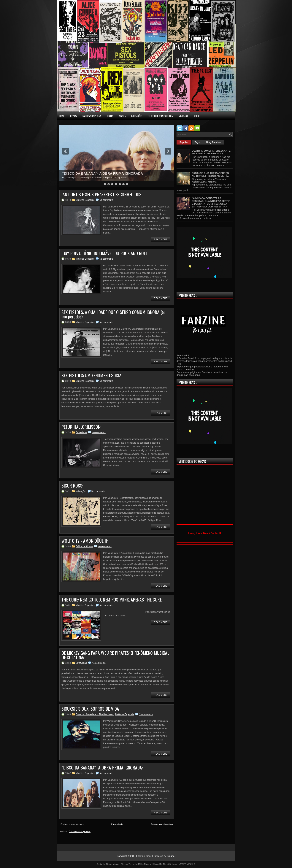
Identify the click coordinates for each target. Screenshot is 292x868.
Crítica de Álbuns (84, 546)
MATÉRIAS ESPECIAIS (92, 116)
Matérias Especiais (85, 200)
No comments (106, 200)
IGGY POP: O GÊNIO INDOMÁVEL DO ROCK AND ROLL (104, 253)
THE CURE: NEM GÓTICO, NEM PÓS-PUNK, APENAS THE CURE (112, 599)
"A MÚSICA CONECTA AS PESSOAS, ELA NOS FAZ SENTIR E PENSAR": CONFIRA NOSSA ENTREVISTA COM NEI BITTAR (211, 202)
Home (62, 116)
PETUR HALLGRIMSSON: (81, 427)
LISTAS (110, 116)
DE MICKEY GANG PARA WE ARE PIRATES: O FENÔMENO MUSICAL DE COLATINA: (115, 655)
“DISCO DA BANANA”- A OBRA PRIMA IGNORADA (103, 174)
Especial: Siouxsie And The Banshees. (95, 714)
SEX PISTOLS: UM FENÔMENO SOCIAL (92, 375)
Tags (197, 142)
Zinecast (184, 116)
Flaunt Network (170, 864)
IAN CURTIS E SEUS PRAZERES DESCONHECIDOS (101, 194)
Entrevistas (81, 432)
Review (74, 116)
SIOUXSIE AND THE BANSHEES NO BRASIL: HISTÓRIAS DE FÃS (211, 174)
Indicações (81, 491)
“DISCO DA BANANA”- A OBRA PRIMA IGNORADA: (102, 767)
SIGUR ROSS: (72, 485)
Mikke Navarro (145, 864)
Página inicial (117, 824)
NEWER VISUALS (187, 864)
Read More (161, 239)
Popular (184, 142)
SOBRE (197, 116)
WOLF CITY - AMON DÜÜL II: (85, 541)
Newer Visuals (113, 864)
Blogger (171, 856)
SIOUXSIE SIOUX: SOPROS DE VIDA (90, 709)
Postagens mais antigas (162, 824)
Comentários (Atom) (80, 831)
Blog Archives (214, 142)
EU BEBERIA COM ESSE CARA (161, 116)
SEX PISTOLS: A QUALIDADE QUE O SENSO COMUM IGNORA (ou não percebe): (114, 314)
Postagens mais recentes (72, 824)
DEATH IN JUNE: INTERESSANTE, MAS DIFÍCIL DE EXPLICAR (211, 152)
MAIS (124, 115)
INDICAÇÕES (137, 116)
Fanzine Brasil (144, 856)
